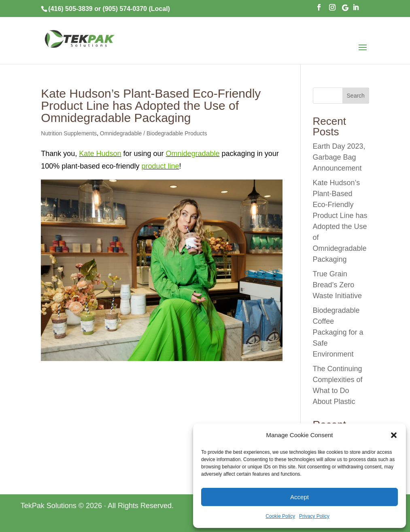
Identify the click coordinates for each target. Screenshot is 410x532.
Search (356, 96)
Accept (300, 497)
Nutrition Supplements (69, 133)
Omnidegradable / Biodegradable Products (154, 133)
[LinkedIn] (356, 10)
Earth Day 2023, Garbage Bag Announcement (339, 157)
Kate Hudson (100, 154)
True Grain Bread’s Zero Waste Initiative (337, 285)
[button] (394, 435)
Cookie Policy (280, 516)
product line (160, 166)
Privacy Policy (314, 516)
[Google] (345, 10)
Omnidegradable (193, 154)
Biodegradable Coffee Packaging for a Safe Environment (338, 332)
